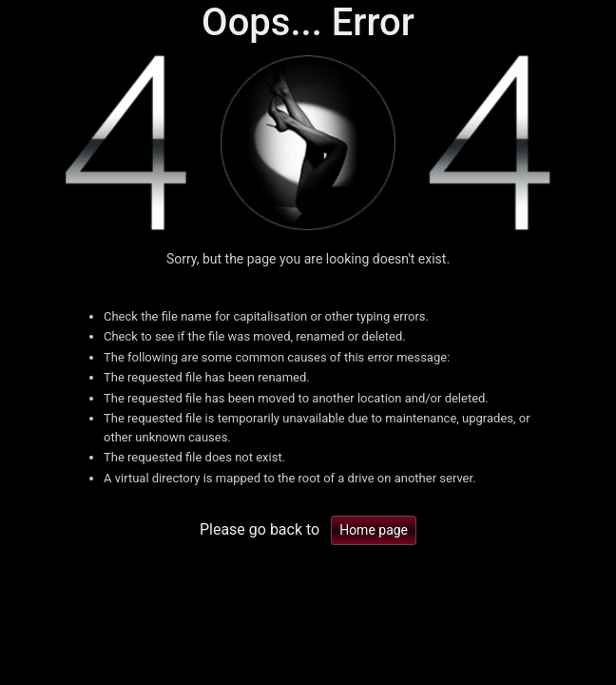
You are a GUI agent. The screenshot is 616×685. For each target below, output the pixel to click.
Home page (374, 530)
